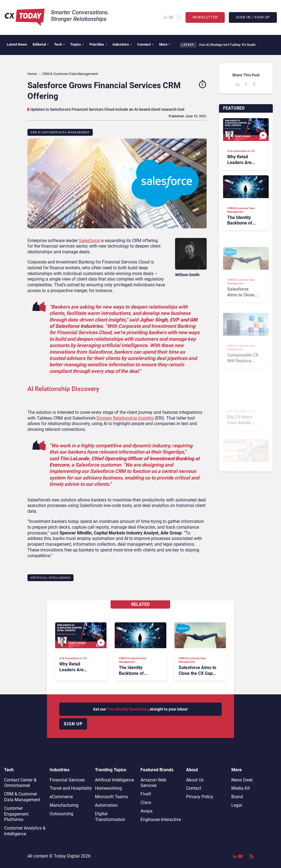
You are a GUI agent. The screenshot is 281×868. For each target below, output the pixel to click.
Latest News (17, 44)
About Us (195, 780)
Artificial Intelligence (50, 578)
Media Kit (241, 788)
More (165, 44)
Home (32, 74)
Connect (145, 44)
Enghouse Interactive (161, 820)
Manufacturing (64, 805)
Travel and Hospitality (71, 788)
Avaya (147, 811)
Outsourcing (61, 814)
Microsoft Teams (111, 797)
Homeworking (108, 788)
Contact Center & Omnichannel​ (20, 783)
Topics (77, 44)
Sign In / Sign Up (253, 17)
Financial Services (67, 780)
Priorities (98, 44)
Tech (59, 44)
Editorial (41, 44)
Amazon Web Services (153, 783)
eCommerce (61, 797)
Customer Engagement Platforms (16, 814)
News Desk (242, 780)
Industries (122, 44)
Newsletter (205, 17)
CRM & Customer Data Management (60, 132)
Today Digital (67, 856)
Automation (106, 805)
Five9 (146, 794)
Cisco (146, 802)
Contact (194, 788)
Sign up (73, 724)
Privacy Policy (200, 797)
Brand (237, 797)
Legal (237, 805)
